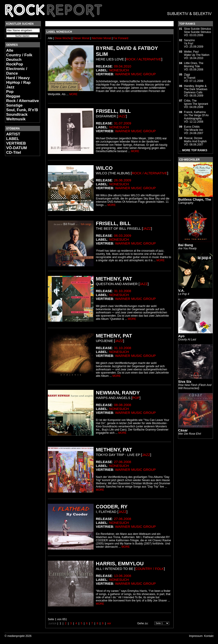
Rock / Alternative (23, 101)
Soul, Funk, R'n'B (22, 110)
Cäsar (183, 430)
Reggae (13, 96)
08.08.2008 (122, 405)
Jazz (10, 87)
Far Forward (121, 38)
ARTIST (13, 134)
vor (109, 623)
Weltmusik (16, 119)
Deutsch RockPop (15, 62)
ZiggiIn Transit (190, 76)
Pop (10, 92)
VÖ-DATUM (16, 148)
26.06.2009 (122, 180)
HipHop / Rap (18, 82)
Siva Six (185, 381)
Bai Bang (186, 245)
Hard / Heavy (18, 78)
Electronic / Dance (17, 71)
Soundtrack (17, 115)
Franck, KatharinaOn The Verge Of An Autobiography (196, 115)
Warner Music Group (135, 74)
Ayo (181, 336)
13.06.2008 (122, 576)
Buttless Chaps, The (195, 199)
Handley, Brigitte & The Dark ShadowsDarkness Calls (196, 89)
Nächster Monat (101, 38)
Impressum (196, 636)
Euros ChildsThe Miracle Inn (193, 128)
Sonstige (14, 105)
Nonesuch (119, 70)
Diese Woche (63, 38)
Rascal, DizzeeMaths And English (195, 140)
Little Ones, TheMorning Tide (194, 65)
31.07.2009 (122, 123)
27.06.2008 (122, 462)
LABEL (13, 139)
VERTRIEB (16, 143)
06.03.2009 (122, 236)
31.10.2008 (122, 291)
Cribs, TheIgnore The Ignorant (196, 102)
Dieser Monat (82, 38)
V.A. (181, 290)
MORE (73, 94)
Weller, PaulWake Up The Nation (197, 53)
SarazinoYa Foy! (189, 42)
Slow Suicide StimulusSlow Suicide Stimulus (197, 30)
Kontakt (209, 636)
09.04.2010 (122, 66)
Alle (10, 50)
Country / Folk (19, 55)
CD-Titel (14, 152)
